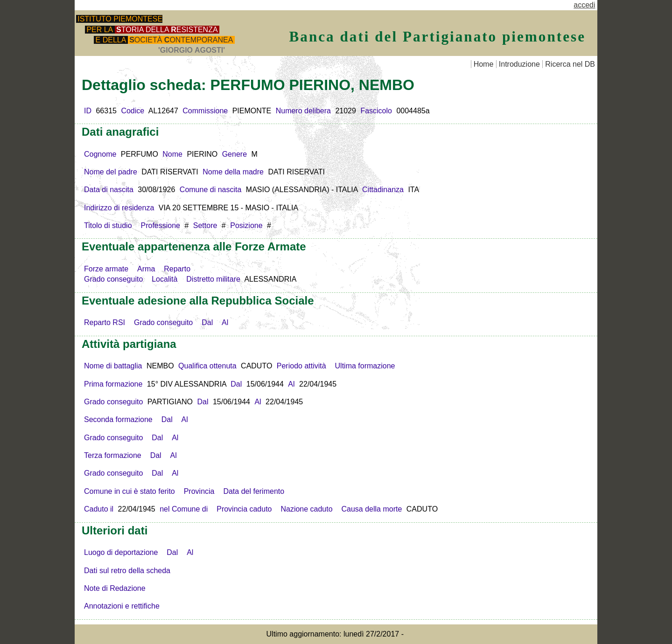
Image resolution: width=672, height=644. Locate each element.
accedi (584, 5)
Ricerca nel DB (570, 64)
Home (484, 64)
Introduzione (519, 64)
